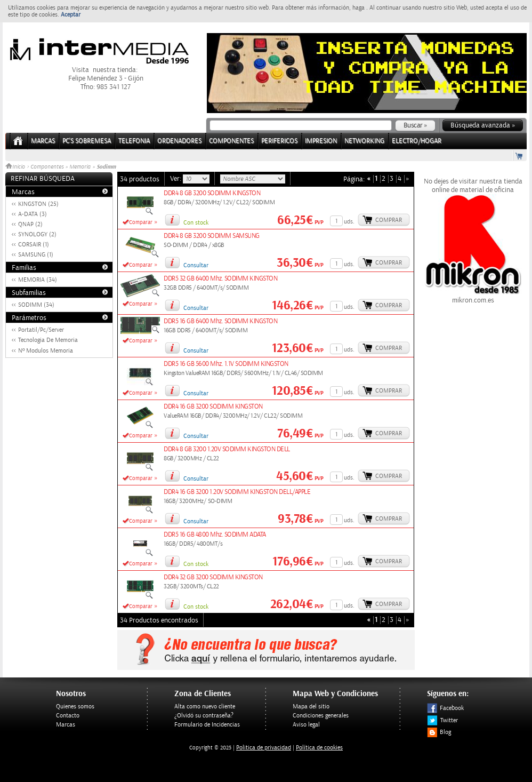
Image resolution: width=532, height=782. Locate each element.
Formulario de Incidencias (207, 725)
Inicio (16, 167)
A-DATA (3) (33, 214)
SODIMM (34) (36, 305)
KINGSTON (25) (38, 204)
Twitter (442, 720)
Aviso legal (306, 725)
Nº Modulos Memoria (46, 351)
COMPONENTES (231, 141)
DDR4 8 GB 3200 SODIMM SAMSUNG (212, 236)
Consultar (196, 265)
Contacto (68, 716)
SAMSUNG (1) (36, 255)
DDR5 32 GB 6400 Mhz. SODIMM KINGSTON (220, 279)
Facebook (445, 708)
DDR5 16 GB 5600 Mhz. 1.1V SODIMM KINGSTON (226, 364)
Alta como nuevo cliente (205, 707)
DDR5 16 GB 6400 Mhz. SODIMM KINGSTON (220, 321)
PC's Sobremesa (87, 141)
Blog (439, 732)
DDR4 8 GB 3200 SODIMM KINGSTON (212, 193)
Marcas (43, 141)
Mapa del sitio (311, 707)
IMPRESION (321, 141)
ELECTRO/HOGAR (417, 141)
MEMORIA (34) (38, 280)
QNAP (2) (30, 224)
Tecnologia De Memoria (48, 340)
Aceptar (71, 15)
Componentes (47, 167)
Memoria (80, 167)
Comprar (389, 220)
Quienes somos (75, 707)
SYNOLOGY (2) (37, 234)
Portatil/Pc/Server (41, 330)
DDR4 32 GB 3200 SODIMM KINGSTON (213, 577)
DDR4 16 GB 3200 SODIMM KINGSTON (213, 407)
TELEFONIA (134, 141)
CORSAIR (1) (34, 245)
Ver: (176, 179)
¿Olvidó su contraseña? (204, 716)
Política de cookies (319, 748)
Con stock (196, 223)
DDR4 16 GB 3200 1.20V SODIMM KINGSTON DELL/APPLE (237, 492)
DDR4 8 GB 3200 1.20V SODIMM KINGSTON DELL (227, 449)
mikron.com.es (473, 296)
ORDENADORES (179, 141)
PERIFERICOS (279, 141)
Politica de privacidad (264, 748)
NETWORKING (364, 141)
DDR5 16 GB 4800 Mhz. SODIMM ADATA (215, 535)
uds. (349, 222)
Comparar (141, 222)
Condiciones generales (321, 716)
